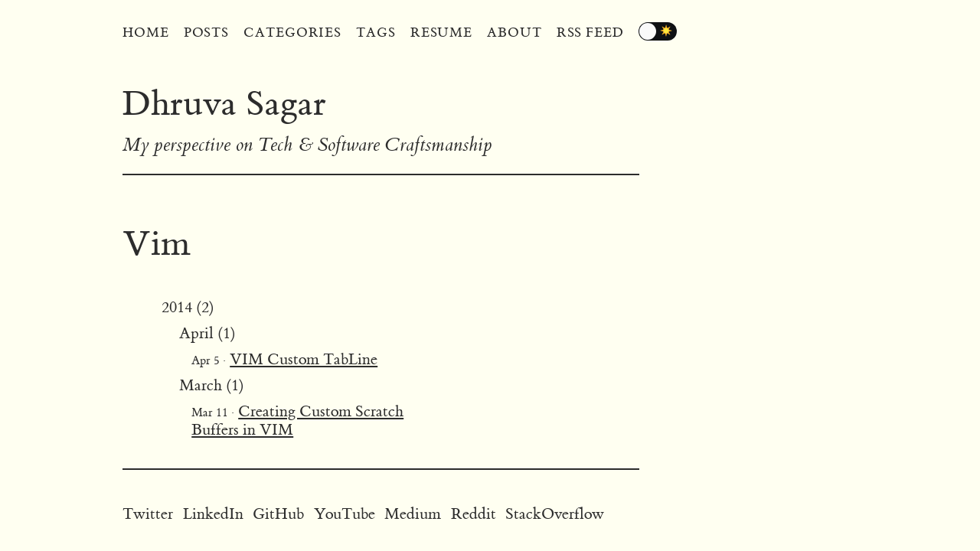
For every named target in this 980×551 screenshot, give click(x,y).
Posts (207, 33)
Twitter (148, 514)
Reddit (474, 514)
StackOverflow (555, 514)
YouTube (345, 514)
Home (146, 33)
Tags (376, 33)
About (514, 33)
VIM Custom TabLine (304, 359)
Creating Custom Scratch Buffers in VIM (297, 421)
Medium (413, 514)
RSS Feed (590, 33)
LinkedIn (213, 514)
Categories (292, 33)
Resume (441, 33)
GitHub (278, 514)
